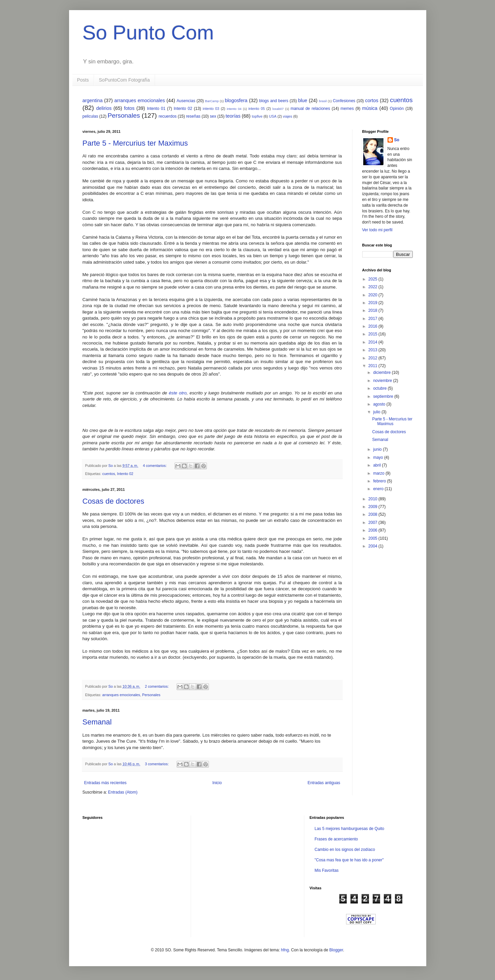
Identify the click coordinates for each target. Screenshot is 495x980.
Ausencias (186, 101)
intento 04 (234, 109)
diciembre (382, 373)
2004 (373, 546)
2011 (373, 366)
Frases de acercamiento (336, 839)
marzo (379, 473)
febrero (380, 481)
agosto (380, 404)
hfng (285, 950)
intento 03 (211, 109)
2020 (373, 295)
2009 (373, 507)
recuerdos (168, 116)
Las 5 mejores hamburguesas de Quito (349, 829)
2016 (373, 326)
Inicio (217, 783)
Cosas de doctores (113, 501)
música (370, 108)
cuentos (401, 100)
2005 (373, 538)
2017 (373, 319)
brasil (323, 101)
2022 (373, 287)
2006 (373, 530)
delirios (104, 108)
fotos (129, 108)
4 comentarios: (155, 466)
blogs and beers (274, 101)
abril (377, 465)
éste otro (178, 393)
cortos (372, 100)
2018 (373, 310)
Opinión (397, 109)
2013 (373, 350)
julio (377, 412)
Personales (124, 115)
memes (347, 109)
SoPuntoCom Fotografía (125, 80)
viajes (288, 116)
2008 (373, 514)
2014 (373, 342)
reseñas (193, 116)
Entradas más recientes (105, 783)
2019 (373, 303)
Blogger (336, 950)
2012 (373, 358)
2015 (373, 334)
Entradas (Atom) (123, 792)
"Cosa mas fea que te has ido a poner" (349, 860)
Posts (83, 80)
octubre (380, 388)
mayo (379, 457)
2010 (373, 499)
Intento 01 (156, 109)
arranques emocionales (140, 100)
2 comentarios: (157, 686)
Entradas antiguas (324, 783)
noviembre (383, 381)
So (397, 140)
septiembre (384, 396)
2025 (373, 279)
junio (378, 449)
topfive (257, 116)
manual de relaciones (310, 109)
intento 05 (257, 109)
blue (303, 100)
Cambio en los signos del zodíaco (345, 850)
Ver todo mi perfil (377, 230)
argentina (93, 100)
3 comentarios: (157, 764)
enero (379, 489)
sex (213, 116)
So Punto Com (148, 33)
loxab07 (278, 109)
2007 (373, 523)
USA (273, 116)
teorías (233, 116)
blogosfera (236, 100)
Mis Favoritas (326, 870)
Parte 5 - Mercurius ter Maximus (135, 143)
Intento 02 (183, 109)
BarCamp (212, 101)
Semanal (97, 722)
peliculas (90, 116)
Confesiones (344, 101)
